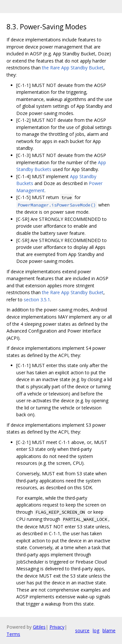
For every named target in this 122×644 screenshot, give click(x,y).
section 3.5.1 (37, 300)
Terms (13, 634)
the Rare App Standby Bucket (73, 68)
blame (109, 630)
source (82, 630)
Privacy (57, 627)
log (96, 630)
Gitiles (39, 627)
